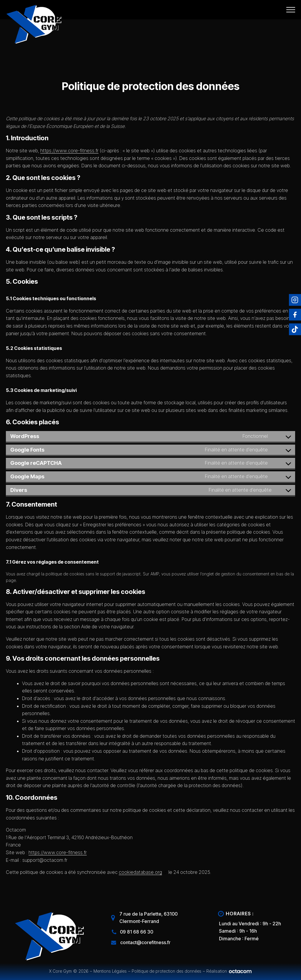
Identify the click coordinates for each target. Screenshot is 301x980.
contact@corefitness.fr (145, 942)
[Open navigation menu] (291, 10)
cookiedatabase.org (140, 872)
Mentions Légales (110, 971)
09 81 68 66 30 (137, 932)
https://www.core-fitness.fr (69, 151)
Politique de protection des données (167, 971)
